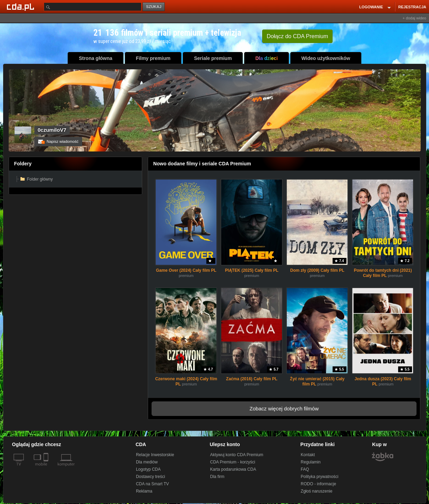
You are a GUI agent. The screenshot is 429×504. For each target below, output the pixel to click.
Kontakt (308, 455)
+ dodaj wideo (414, 18)
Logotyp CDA (148, 469)
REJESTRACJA (412, 7)
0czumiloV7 (52, 130)
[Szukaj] (93, 7)
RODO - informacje (318, 484)
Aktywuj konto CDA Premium (237, 455)
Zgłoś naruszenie (316, 491)
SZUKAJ (154, 7)
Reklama (144, 491)
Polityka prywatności (320, 477)
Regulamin (311, 462)
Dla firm (217, 477)
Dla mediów (147, 462)
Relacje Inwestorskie (155, 455)
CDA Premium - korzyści (233, 462)
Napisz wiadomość (58, 141)
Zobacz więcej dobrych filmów (284, 409)
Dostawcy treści (151, 477)
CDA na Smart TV (152, 484)
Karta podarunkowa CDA (233, 469)
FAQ (305, 469)
